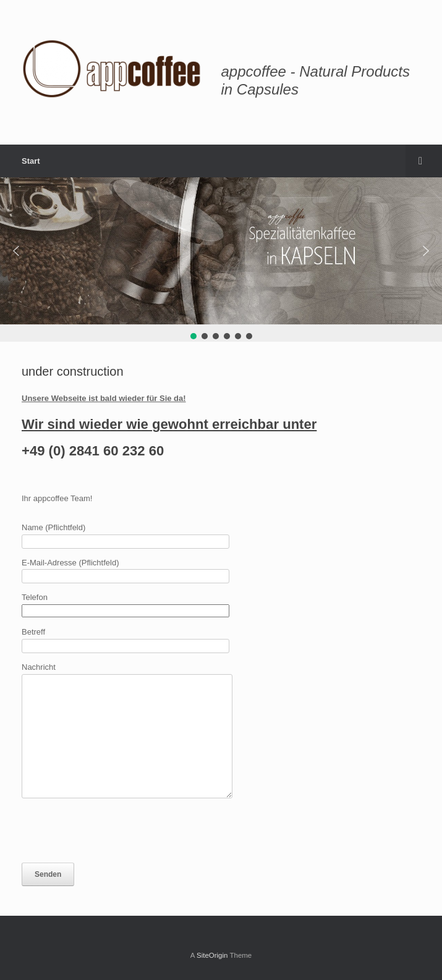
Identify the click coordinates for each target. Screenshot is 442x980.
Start (31, 161)
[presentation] (116, 830)
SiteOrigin (212, 955)
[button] (16, 251)
